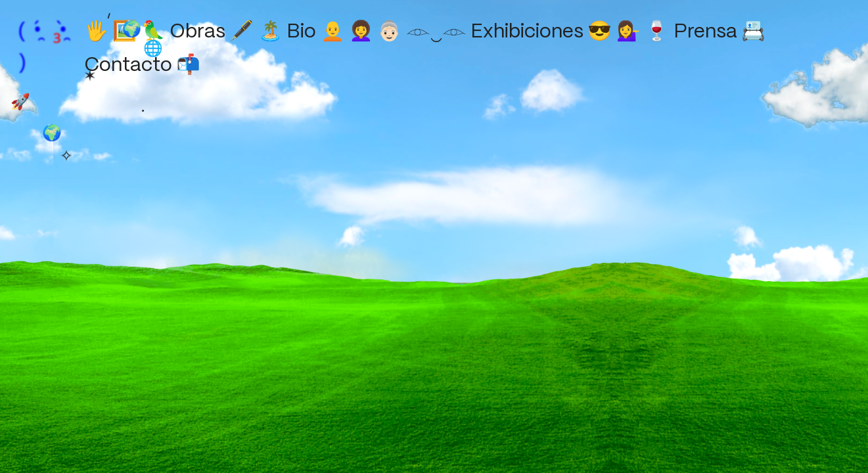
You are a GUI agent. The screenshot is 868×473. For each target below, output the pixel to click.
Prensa (718, 32)
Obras (211, 32)
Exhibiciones (540, 32)
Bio (314, 32)
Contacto (141, 66)
